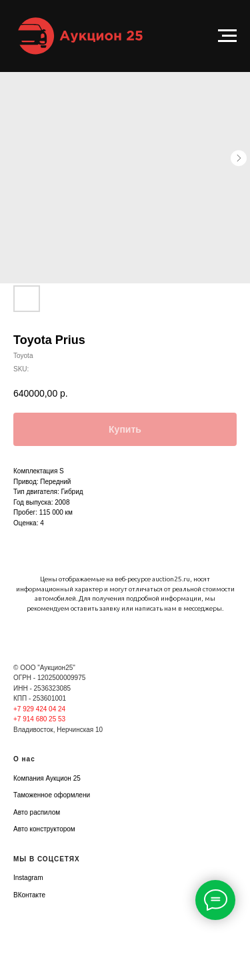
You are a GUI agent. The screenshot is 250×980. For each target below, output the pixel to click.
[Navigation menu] (227, 36)
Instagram (28, 878)
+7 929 (25, 709)
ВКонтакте (29, 895)
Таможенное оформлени (52, 795)
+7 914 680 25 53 (39, 719)
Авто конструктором (44, 829)
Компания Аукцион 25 (47, 778)
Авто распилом (37, 812)
